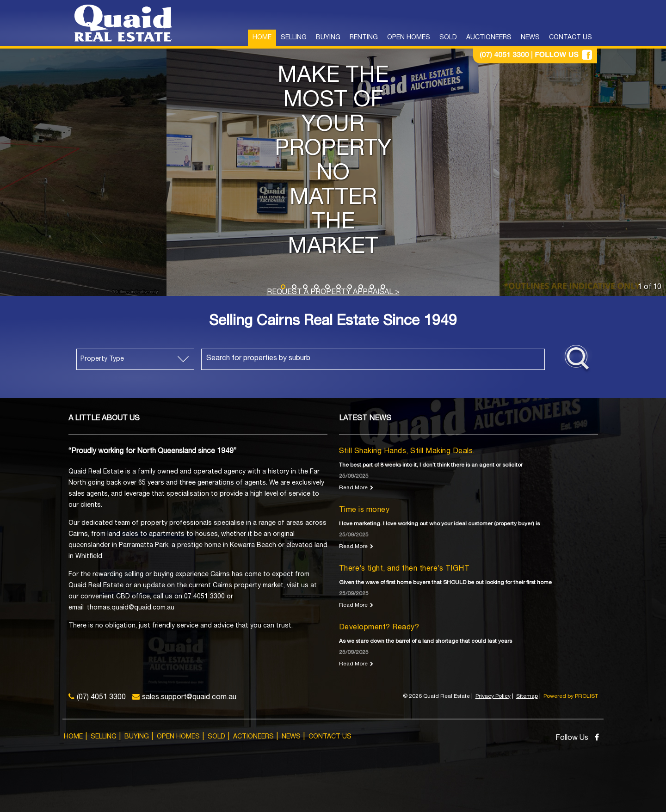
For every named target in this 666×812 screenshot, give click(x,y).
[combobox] (373, 359)
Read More (353, 488)
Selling (104, 737)
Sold (216, 737)
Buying (137, 737)
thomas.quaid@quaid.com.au (131, 608)
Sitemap (527, 696)
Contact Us (330, 737)
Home (73, 737)
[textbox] (375, 359)
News (291, 737)
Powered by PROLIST (571, 696)
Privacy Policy (493, 696)
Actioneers (253, 737)
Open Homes (178, 737)
